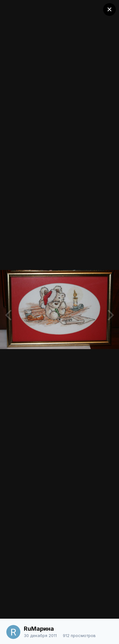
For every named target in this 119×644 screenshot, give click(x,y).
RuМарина (39, 629)
